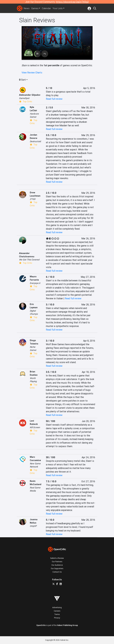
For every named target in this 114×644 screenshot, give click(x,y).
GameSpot (24, 98)
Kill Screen (35, 427)
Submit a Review (57, 558)
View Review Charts (32, 73)
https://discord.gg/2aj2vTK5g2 (72, 2)
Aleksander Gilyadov (30, 95)
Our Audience (57, 565)
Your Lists (58, 8)
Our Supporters (57, 568)
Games (35, 8)
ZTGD (33, 199)
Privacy (57, 618)
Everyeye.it (35, 283)
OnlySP (33, 526)
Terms (57, 614)
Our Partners (57, 562)
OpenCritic (41, 625)
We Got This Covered (29, 260)
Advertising (57, 607)
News (27, 8)
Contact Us (57, 572)
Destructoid (35, 141)
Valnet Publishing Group (67, 625)
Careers (57, 611)
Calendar (47, 8)
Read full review (54, 99)
